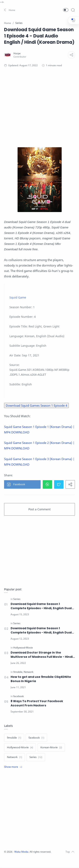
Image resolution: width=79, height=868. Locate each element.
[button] (9, 10)
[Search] (73, 10)
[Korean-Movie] (51, 748)
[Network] (28, 672)
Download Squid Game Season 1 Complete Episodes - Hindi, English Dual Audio (41, 606)
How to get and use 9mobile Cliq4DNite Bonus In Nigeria (41, 679)
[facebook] (18, 696)
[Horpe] (17, 53)
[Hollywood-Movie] (23, 648)
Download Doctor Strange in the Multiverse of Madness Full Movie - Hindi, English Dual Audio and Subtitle (42, 655)
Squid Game (18, 297)
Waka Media (21, 852)
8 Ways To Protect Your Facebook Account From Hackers (37, 703)
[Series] (17, 599)
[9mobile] (18, 672)
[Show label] (13, 767)
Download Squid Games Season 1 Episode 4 (36, 405)
